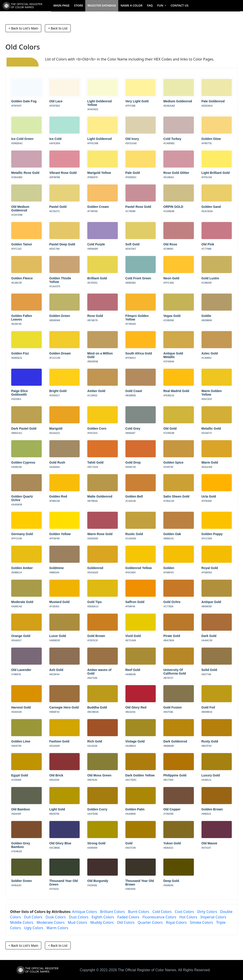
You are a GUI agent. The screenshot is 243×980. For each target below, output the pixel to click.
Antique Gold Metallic (173, 355)
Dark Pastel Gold (24, 428)
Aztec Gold (210, 353)
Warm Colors (57, 928)
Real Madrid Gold (176, 391)
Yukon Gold (172, 843)
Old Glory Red (136, 707)
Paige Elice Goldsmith (20, 393)
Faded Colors (128, 917)
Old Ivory (132, 139)
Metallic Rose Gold (25, 173)
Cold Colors (162, 912)
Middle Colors (22, 922)
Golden (169, 568)
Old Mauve (209, 843)
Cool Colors (184, 912)
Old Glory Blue (60, 843)
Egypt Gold (20, 775)
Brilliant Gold (97, 278)
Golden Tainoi (22, 244)
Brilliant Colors (112, 912)
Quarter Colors (150, 922)
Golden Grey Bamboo (21, 845)
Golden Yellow (60, 534)
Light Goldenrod (100, 139)
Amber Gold (96, 391)
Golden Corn (97, 428)
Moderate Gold (22, 602)
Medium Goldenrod (178, 101)
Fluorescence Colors (159, 917)
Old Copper (172, 809)
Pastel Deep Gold (62, 244)
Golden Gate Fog (24, 101)
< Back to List (58, 28)
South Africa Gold (139, 353)
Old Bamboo (21, 809)
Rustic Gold (134, 534)
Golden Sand (211, 207)
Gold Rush (57, 462)
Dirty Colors (207, 912)
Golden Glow (211, 139)
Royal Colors (176, 922)
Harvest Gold (21, 707)
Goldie (206, 316)
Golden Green (60, 316)
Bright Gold (58, 391)
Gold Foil (208, 707)
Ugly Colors (34, 928)
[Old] (23, 62)
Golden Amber (22, 568)
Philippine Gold (175, 775)
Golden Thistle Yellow (60, 280)
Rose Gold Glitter (176, 173)
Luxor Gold (58, 636)
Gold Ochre (172, 602)
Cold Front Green (138, 278)
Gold (129, 843)
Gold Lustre (210, 278)
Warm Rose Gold (100, 534)
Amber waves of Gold (99, 672)
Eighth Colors (103, 917)
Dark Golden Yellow (140, 775)
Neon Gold (171, 278)
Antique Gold (211, 602)
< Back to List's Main (23, 28)
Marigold (56, 428)
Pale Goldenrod (213, 101)
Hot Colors (188, 917)
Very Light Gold (137, 101)
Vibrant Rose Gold (63, 173)
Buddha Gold (97, 707)
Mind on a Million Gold (100, 355)
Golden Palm (135, 809)
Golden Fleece (22, 278)
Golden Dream (60, 353)
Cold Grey (133, 428)
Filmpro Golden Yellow (137, 318)
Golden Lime (21, 741)
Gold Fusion (173, 707)
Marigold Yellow (99, 173)
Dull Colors (33, 917)
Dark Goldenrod (175, 741)
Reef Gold (133, 670)
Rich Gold (95, 741)
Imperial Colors (213, 917)
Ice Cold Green (22, 139)
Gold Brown (96, 636)
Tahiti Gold (95, 462)
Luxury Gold (211, 775)
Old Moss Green (99, 775)
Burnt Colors (139, 912)
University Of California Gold (175, 672)
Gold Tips (94, 602)
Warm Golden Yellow (212, 393)
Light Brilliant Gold (216, 173)
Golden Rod (58, 496)
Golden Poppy (212, 534)
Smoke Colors (201, 922)
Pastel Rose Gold (138, 207)
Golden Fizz (20, 353)
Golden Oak (172, 534)
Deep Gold (171, 881)
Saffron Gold (135, 602)
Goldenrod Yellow (139, 568)
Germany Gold (22, 534)
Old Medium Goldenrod (20, 209)
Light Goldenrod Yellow (100, 103)
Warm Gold (210, 462)
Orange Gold (21, 636)
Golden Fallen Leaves (22, 318)
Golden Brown (212, 809)
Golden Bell (134, 496)
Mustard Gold (59, 602)
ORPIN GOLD (173, 207)
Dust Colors (79, 917)
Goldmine (57, 568)
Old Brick (56, 775)
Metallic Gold (211, 428)
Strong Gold (96, 843)
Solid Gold (209, 670)
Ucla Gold (209, 496)
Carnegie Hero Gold (64, 707)
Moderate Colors (51, 922)
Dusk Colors (56, 917)
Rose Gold (95, 316)
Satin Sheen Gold (176, 496)
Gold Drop (133, 462)
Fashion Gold (59, 741)
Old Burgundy (98, 881)
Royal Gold (210, 568)
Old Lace (56, 101)
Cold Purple (96, 244)
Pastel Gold (58, 207)
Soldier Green (22, 881)
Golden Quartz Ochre (22, 498)
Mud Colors (77, 922)
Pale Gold (133, 173)
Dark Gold (209, 636)
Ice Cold (55, 139)
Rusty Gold (210, 741)
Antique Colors (84, 912)
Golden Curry (97, 809)
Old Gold (170, 428)
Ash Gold (56, 670)
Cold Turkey (172, 139)
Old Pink (208, 244)
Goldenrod (95, 568)
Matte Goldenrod (100, 496)
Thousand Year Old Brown (140, 883)
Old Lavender (21, 670)
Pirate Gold (172, 636)
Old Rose (170, 244)
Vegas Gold (172, 316)
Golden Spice (173, 462)
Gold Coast (134, 391)
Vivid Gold (133, 636)
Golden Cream (98, 207)
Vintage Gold (135, 741)
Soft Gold (132, 244)
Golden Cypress (23, 462)
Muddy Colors (102, 922)
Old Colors (126, 922)
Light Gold (57, 809)
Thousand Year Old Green (64, 883)
